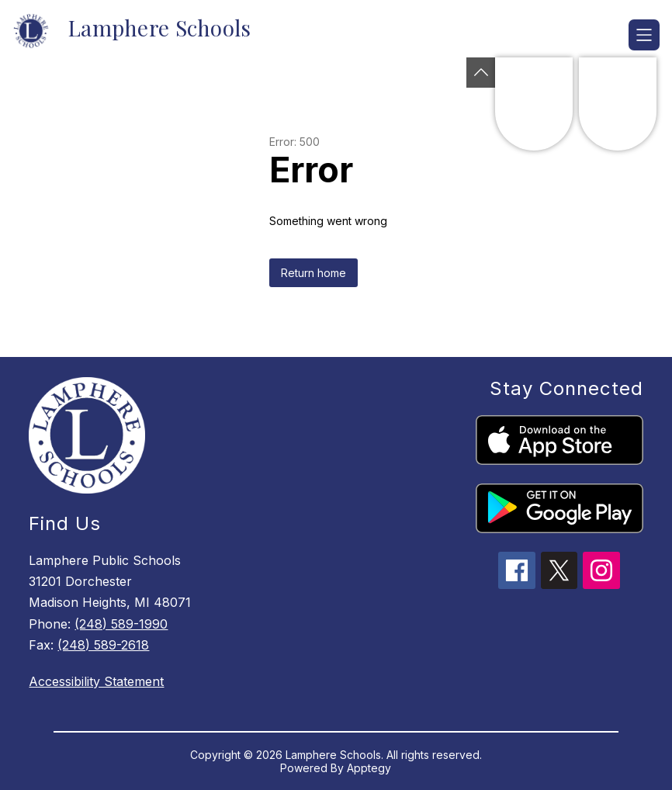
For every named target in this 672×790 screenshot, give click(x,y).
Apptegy (369, 768)
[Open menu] (644, 35)
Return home (313, 273)
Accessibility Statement (96, 681)
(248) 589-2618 (103, 645)
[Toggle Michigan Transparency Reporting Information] (481, 73)
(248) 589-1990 (121, 624)
